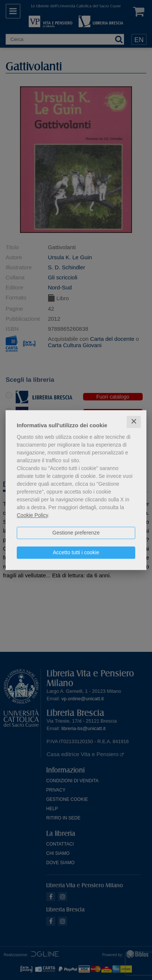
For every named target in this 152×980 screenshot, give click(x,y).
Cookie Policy (32, 515)
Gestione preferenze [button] (76, 533)
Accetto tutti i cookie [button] (76, 552)
